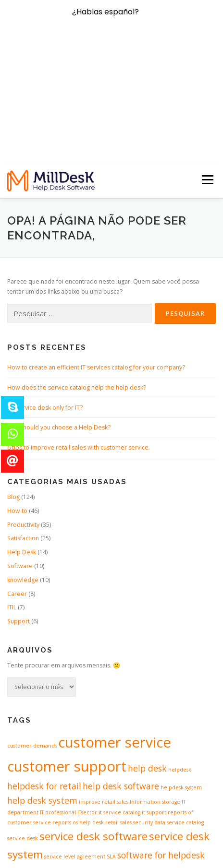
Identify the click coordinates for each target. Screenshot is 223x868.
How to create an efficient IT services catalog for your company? (96, 238)
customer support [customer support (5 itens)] (67, 637)
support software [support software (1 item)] (43, 779)
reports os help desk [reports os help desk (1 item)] (78, 693)
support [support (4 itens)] (157, 764)
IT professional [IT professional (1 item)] (58, 683)
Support (19, 493)
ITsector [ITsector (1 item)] (87, 683)
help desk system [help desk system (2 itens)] (42, 671)
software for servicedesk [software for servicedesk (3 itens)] (69, 744)
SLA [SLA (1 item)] (111, 728)
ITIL (12, 479)
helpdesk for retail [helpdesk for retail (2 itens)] (44, 657)
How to (17, 382)
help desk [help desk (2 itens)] (147, 639)
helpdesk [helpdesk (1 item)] (180, 641)
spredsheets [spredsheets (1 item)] (118, 767)
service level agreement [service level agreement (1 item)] (75, 728)
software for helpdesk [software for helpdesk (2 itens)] (161, 726)
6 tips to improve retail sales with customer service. (79, 319)
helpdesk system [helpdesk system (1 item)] (181, 658)
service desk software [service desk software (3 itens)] (93, 707)
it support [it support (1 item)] (154, 683)
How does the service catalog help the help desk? (77, 258)
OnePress (138, 845)
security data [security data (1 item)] (149, 693)
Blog (13, 368)
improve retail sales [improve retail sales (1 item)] (104, 673)
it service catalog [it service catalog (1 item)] (119, 683)
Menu (207, 51)
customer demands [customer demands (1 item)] (32, 617)
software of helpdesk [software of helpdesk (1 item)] (158, 746)
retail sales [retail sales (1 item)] (118, 693)
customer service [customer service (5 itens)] (115, 613)
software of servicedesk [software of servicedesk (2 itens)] (54, 765)
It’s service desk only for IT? (45, 279)
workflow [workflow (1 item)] (78, 779)
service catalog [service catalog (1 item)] (185, 693)
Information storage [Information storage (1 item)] (155, 673)
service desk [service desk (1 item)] (23, 710)
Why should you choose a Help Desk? (59, 299)
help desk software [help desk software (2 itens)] (121, 657)
